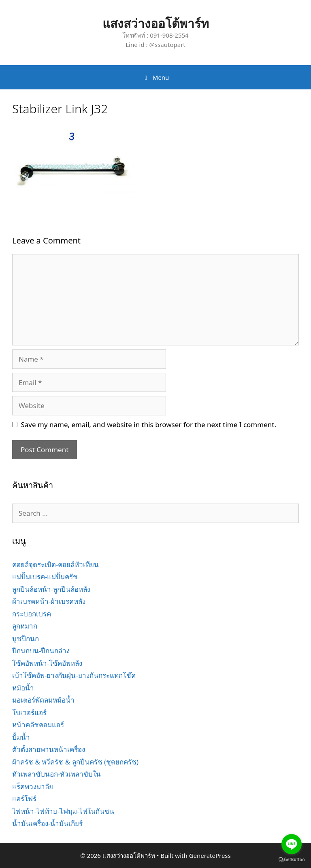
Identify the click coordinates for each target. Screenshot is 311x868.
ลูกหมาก (25, 626)
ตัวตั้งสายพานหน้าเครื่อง (49, 749)
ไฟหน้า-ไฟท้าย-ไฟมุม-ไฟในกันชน (63, 811)
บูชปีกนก (26, 638)
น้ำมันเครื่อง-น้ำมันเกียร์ (47, 823)
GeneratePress (210, 855)
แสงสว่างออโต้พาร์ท (156, 23)
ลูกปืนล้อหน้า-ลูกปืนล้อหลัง (51, 589)
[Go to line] (292, 844)
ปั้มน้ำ (21, 737)
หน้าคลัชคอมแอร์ (38, 725)
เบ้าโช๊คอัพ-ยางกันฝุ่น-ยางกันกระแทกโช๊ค (74, 675)
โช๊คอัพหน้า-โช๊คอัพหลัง (47, 663)
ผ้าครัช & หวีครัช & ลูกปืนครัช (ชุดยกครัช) (75, 762)
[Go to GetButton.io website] (292, 860)
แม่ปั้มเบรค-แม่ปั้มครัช (45, 577)
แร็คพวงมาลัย (33, 786)
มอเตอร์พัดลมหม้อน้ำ (43, 700)
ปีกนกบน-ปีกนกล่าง (41, 651)
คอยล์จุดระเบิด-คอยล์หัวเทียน (55, 564)
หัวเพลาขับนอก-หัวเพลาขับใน (56, 774)
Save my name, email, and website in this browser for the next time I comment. (149, 424)
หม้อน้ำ (23, 688)
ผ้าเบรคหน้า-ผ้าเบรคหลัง (49, 601)
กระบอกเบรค (32, 614)
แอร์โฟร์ (24, 799)
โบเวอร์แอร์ (29, 712)
